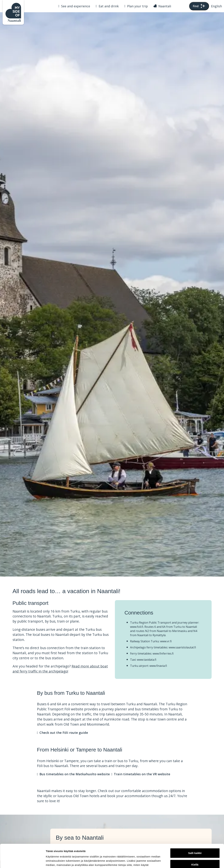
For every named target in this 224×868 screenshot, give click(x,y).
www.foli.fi (137, 627)
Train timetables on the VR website (142, 774)
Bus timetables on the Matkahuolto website (75, 774)
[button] (216, 6)
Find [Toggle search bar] (199, 6)
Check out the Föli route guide (64, 732)
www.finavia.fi (158, 666)
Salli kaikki (195, 831)
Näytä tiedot (53, 861)
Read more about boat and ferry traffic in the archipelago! (60, 669)
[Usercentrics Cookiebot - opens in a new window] (23, 861)
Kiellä (195, 843)
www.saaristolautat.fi (182, 647)
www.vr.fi (166, 641)
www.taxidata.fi (147, 660)
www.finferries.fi (163, 653)
